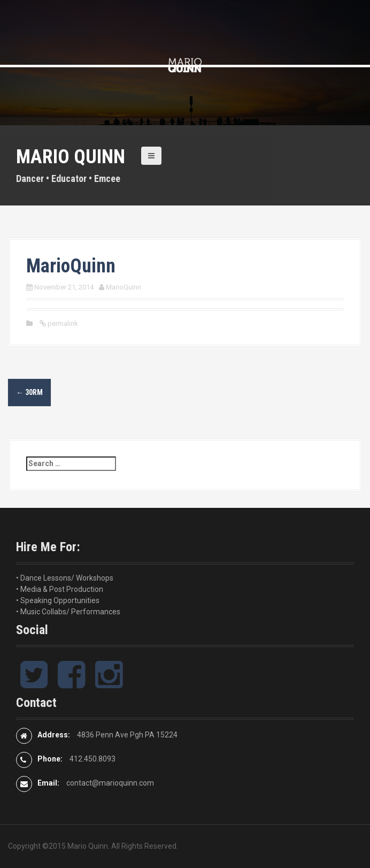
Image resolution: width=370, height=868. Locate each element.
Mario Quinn (71, 157)
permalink (62, 323)
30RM (29, 392)
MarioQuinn (124, 287)
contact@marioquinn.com (110, 783)
